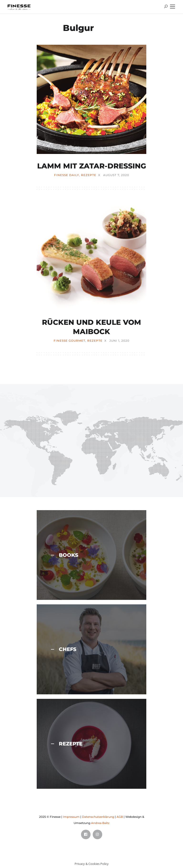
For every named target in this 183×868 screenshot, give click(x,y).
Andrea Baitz (100, 823)
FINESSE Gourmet (69, 341)
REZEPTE (89, 175)
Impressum (71, 817)
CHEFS (64, 649)
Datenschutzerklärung (98, 817)
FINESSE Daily (67, 175)
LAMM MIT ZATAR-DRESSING (92, 166)
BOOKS (65, 555)
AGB (120, 817)
